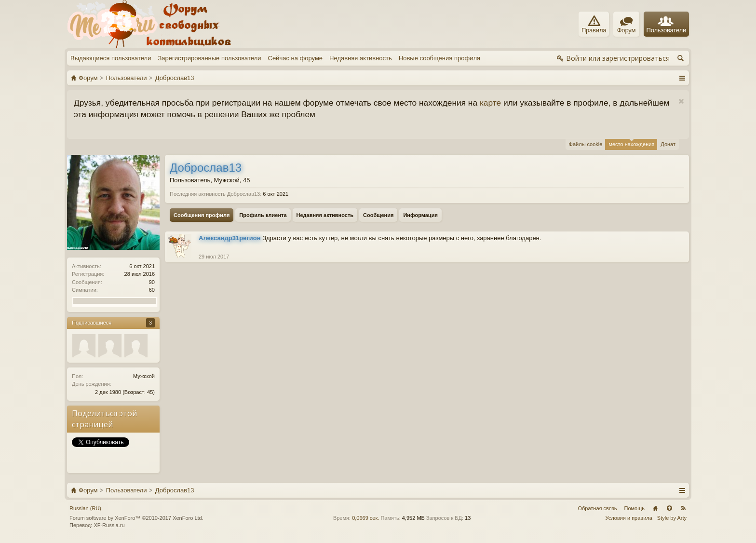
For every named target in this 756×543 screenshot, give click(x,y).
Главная (655, 508)
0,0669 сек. (365, 518)
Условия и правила (629, 518)
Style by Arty (672, 518)
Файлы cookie (586, 144)
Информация (420, 215)
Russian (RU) (85, 508)
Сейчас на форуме (296, 58)
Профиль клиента (263, 215)
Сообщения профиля (202, 215)
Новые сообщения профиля (439, 58)
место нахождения (631, 143)
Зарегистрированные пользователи (209, 58)
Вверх (669, 508)
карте (490, 103)
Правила (594, 25)
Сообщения (378, 215)
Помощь (635, 508)
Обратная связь (597, 508)
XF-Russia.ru (109, 525)
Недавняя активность (361, 58)
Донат (668, 144)
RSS (683, 508)
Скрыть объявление (681, 102)
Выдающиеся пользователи (111, 58)
